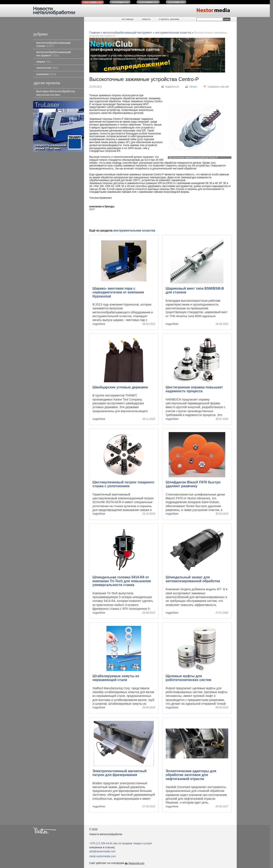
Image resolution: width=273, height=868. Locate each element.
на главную (128, 19)
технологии (47, 68)
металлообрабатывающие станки (54, 44)
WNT (92, 209)
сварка (44, 62)
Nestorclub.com (136, 863)
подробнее (99, 324)
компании (46, 74)
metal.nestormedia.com (103, 856)
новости (146, 19)
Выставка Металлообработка (56, 93)
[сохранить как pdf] (216, 87)
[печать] (191, 87)
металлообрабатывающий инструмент (54, 54)
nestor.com (92, 2)
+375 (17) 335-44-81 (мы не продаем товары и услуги (121, 843)
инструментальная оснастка (173, 33)
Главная (94, 33)
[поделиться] (170, 87)
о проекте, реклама (169, 19)
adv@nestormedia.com (102, 851)
